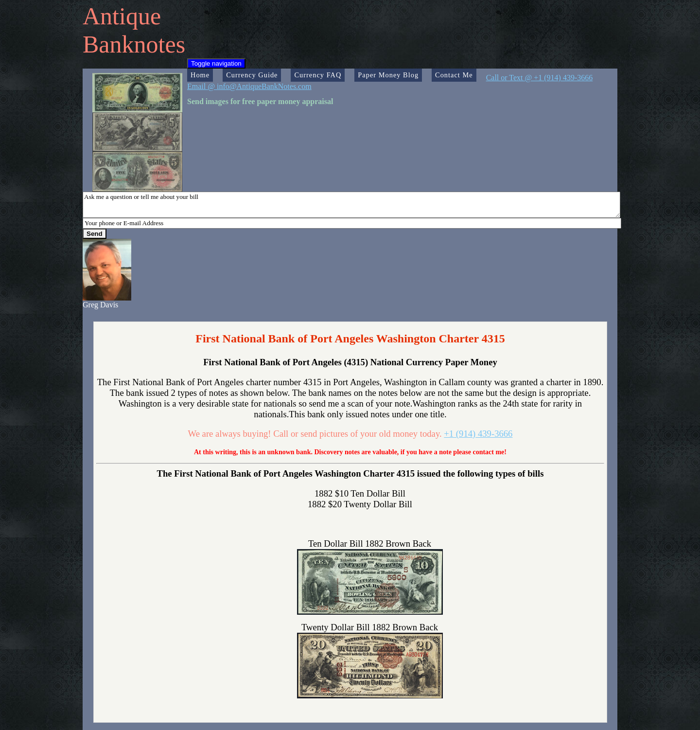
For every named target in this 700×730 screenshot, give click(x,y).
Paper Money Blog (388, 75)
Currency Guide (252, 75)
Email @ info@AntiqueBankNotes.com (249, 86)
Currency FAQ (318, 75)
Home (200, 75)
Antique (122, 16)
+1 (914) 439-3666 (478, 434)
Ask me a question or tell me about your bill (351, 205)
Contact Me (454, 75)
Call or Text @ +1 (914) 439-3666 (540, 78)
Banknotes (134, 44)
